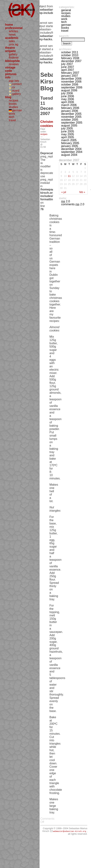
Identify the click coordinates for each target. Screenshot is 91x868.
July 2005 (67, 128)
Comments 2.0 (73, 204)
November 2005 (71, 117)
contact (17, 84)
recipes (14, 100)
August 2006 (69, 90)
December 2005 (71, 114)
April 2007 (68, 70)
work (12, 114)
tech (12, 117)
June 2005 (68, 131)
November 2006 (71, 82)
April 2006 (68, 102)
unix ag (14, 44)
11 (69, 176)
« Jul (64, 192)
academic (12, 38)
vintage (10, 67)
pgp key (14, 81)
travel (12, 120)
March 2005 (69, 140)
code (9, 71)
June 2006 (68, 96)
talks (12, 41)
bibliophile (12, 61)
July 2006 (67, 93)
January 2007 (70, 76)
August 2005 (69, 126)
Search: (64, 36)
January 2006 (70, 111)
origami (10, 51)
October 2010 (70, 55)
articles (13, 31)
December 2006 (71, 79)
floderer (14, 58)
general (66, 10)
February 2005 (70, 143)
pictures (11, 74)
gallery (13, 54)
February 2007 (70, 73)
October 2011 (70, 52)
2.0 (66, 201)
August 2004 (69, 155)
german (17, 110)
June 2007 (68, 67)
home (9, 25)
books (13, 104)
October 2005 (70, 120)
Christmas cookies (49, 124)
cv (14, 87)
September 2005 (72, 123)
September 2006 (72, 87)
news (12, 35)
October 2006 (70, 85)
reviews (14, 64)
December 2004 (71, 149)
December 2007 (71, 61)
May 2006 (68, 99)
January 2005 (70, 146)
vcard (16, 91)
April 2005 (68, 137)
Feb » (82, 192)
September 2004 (72, 152)
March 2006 (69, 105)
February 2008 (70, 58)
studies (13, 107)
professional (14, 28)
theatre (10, 48)
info (8, 77)
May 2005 (68, 134)
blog (8, 97)
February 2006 (70, 108)
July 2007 (67, 64)
